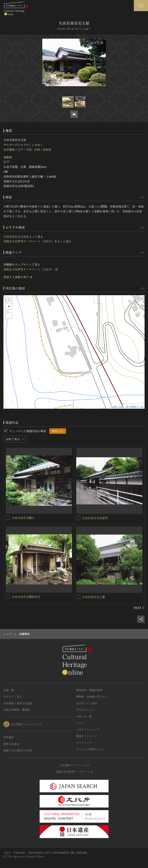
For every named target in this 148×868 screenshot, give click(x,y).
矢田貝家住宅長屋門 (95, 518)
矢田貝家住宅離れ (23, 518)
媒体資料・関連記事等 (89, 690)
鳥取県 (47, 150)
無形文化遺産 (11, 744)
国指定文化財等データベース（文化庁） (29, 241)
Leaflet (114, 407)
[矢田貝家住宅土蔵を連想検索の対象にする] (78, 597)
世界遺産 (9, 737)
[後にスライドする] (139, 608)
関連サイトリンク (87, 736)
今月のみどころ (85, 710)
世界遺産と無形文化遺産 (18, 703)
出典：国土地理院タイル (131, 407)
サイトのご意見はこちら (90, 749)
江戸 (20, 150)
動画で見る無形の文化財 (18, 750)
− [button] (9, 307)
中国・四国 (33, 150)
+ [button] (9, 301)
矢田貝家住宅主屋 (15, 237)
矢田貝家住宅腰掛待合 (26, 597)
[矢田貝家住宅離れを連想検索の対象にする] (8, 518)
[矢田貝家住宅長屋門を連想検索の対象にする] (78, 518)
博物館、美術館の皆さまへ (92, 697)
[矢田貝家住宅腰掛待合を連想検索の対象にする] (8, 597)
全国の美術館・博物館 (17, 710)
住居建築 (9, 150)
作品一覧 (9, 690)
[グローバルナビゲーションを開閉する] (141, 6)
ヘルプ (80, 723)
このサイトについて (88, 730)
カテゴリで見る (13, 697)
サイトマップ (84, 743)
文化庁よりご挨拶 (87, 703)
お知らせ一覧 (84, 716)
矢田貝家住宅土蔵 (94, 597)
